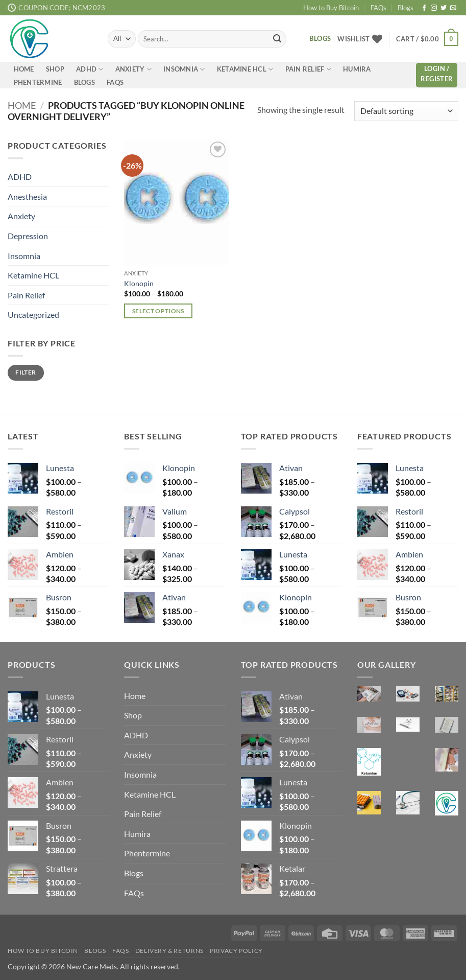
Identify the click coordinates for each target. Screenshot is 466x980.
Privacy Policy (236, 951)
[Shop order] (406, 111)
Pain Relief (308, 69)
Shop (55, 69)
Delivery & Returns (169, 951)
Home (24, 69)
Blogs (406, 8)
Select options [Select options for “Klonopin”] (158, 311)
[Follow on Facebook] (424, 8)
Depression (28, 235)
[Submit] (277, 39)
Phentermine (38, 82)
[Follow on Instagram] (434, 8)
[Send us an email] (453, 8)
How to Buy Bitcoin (331, 8)
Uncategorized (33, 314)
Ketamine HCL (245, 69)
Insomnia (184, 69)
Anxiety (133, 69)
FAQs (378, 8)
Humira (357, 69)
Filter (26, 372)
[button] (427, 39)
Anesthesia (27, 196)
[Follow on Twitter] (444, 8)
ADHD (90, 69)
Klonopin (139, 283)
